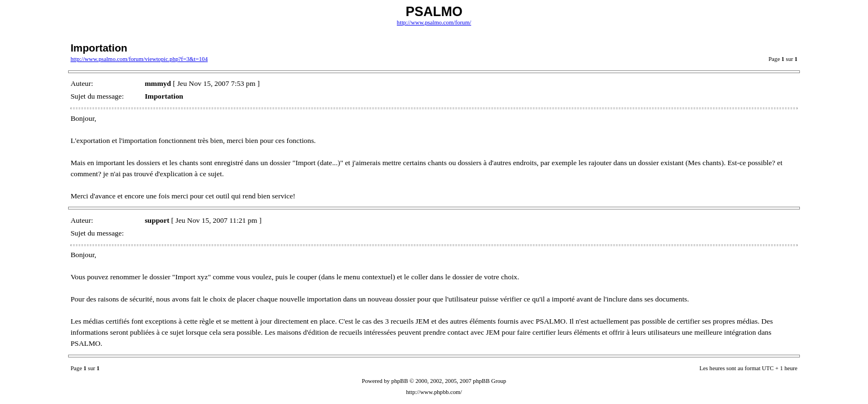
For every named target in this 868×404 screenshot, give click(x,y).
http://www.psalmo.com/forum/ (434, 22)
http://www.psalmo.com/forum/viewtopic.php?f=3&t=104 (139, 59)
